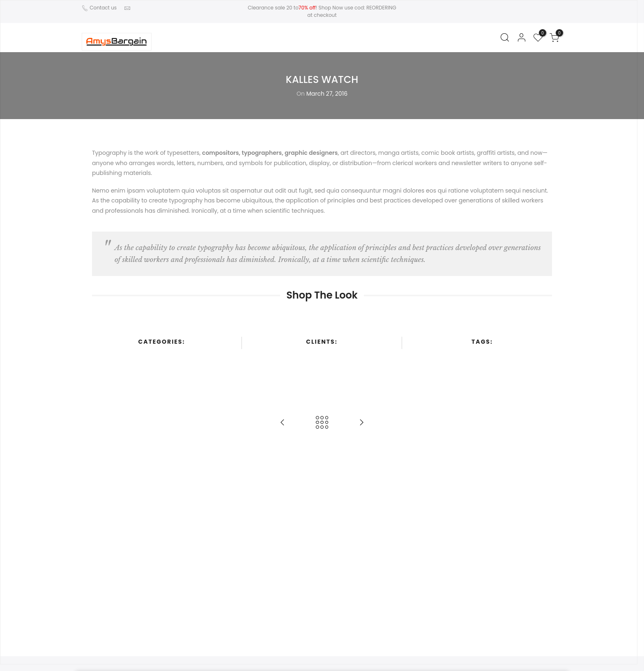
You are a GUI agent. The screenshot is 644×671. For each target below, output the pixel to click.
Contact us (102, 8)
